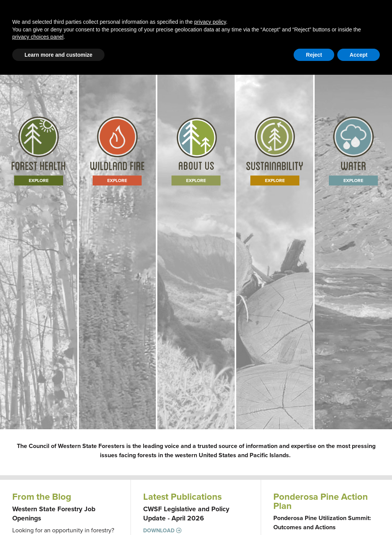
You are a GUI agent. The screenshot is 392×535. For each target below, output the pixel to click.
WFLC (373, 52)
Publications (283, 24)
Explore (39, 245)
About (251, 24)
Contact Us (284, 52)
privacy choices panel (38, 497)
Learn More (196, 245)
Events (317, 24)
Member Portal (321, 52)
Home (46, 24)
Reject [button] (314, 515)
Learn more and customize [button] (58, 515)
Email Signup (27, 52)
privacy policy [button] (210, 482)
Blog (143, 24)
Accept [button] (359, 515)
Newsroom (349, 24)
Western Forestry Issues (95, 24)
